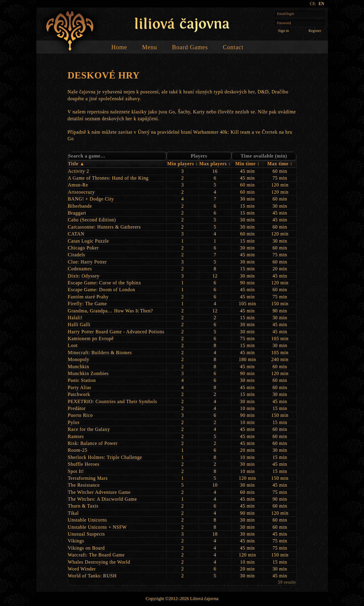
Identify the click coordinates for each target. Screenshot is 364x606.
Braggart (77, 213)
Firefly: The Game (87, 304)
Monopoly (79, 359)
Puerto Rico (80, 415)
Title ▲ (76, 164)
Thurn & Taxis (83, 506)
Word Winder (82, 569)
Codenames (80, 269)
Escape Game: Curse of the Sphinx (105, 283)
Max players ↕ (215, 164)
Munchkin (79, 367)
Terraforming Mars (88, 478)
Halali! (75, 318)
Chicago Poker (83, 248)
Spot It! (76, 471)
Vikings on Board (86, 548)
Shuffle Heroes (84, 464)
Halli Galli (79, 324)
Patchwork (79, 394)
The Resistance (84, 485)
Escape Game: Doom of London (102, 290)
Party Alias (80, 387)
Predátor (77, 408)
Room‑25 (78, 450)
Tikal (73, 513)
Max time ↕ (280, 164)
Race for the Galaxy (89, 429)
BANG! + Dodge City (91, 199)
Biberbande (80, 206)
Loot (73, 345)
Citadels (77, 255)
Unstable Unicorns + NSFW (97, 527)
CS (312, 4)
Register (315, 31)
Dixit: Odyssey (84, 276)
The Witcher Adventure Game (99, 492)
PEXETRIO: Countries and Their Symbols (113, 401)
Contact (233, 47)
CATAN (76, 234)
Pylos (74, 422)
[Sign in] (284, 31)
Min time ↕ (247, 164)
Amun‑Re (78, 185)
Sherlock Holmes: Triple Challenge (105, 457)
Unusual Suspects (87, 534)
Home (119, 47)
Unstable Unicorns (87, 520)
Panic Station (82, 380)
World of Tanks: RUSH (92, 576)
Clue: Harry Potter (87, 262)
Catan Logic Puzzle (89, 241)
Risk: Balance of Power (93, 443)
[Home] (70, 31)
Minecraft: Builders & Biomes (100, 353)
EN (322, 4)
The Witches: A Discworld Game (103, 499)
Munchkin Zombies (88, 373)
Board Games (190, 47)
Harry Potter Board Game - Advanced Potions (116, 332)
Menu (150, 47)
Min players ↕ (183, 164)
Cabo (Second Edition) (92, 220)
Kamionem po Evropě (91, 339)
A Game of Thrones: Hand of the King (108, 178)
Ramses (76, 436)
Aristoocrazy (82, 192)
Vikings (76, 541)
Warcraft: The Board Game (96, 555)
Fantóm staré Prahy (88, 297)
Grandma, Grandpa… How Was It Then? (111, 311)
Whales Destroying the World (99, 562)
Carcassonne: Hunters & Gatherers (104, 227)
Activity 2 (79, 171)
